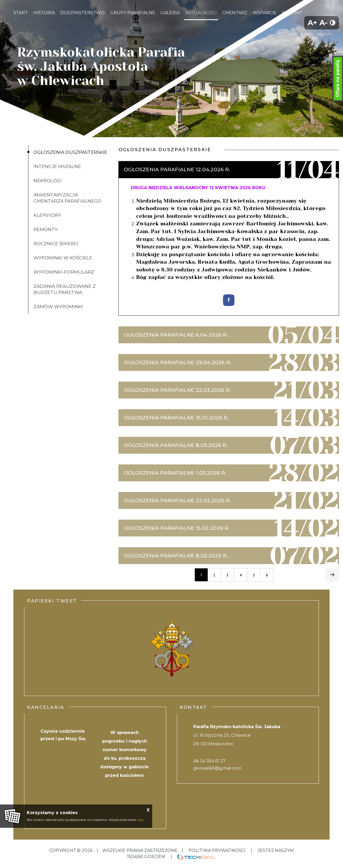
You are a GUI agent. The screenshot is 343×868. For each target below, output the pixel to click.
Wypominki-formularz (64, 272)
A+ (312, 23)
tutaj (140, 820)
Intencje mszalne (57, 166)
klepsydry (47, 215)
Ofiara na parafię (338, 79)
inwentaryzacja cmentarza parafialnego (67, 198)
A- (323, 23)
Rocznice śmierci (56, 244)
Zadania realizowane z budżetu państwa (65, 289)
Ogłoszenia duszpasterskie (70, 152)
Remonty (46, 229)
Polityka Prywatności (217, 850)
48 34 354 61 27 (209, 761)
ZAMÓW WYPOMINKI (58, 307)
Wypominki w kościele (63, 258)
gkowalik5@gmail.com (217, 768)
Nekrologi (48, 181)
